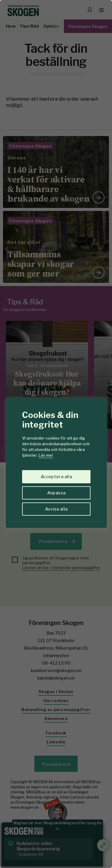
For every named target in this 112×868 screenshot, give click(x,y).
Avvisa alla (56, 509)
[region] (56, 434)
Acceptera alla (56, 477)
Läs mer (46, 455)
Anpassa (56, 493)
